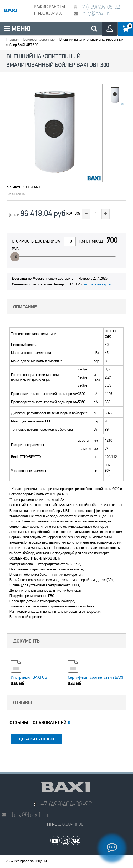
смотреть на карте (97, 284)
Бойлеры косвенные (39, 40)
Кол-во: (73, 214)
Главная (12, 40)
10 (15, 257)
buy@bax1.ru (97, 13)
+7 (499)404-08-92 (100, 7)
